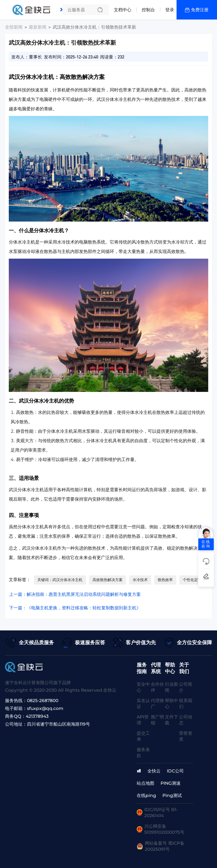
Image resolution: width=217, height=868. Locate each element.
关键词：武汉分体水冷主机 (60, 580)
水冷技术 (140, 580)
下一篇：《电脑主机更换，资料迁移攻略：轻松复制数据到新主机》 (75, 608)
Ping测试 (172, 795)
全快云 (154, 771)
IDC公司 (175, 771)
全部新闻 (14, 27)
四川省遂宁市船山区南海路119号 (58, 724)
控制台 (148, 10)
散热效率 (165, 580)
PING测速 (171, 783)
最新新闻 (38, 27)
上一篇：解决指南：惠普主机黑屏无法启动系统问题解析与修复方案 (75, 594)
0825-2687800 (43, 700)
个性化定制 (192, 580)
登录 (170, 10)
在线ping (146, 795)
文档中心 (123, 10)
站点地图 (146, 783)
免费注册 (200, 10)
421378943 (37, 716)
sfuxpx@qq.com (45, 708)
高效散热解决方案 (108, 580)
